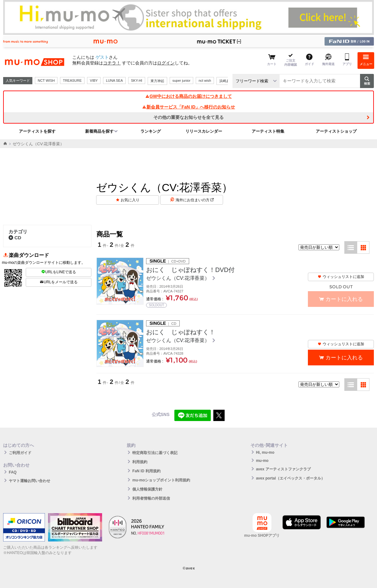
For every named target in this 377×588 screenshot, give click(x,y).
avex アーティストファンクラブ (283, 469)
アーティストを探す (37, 131)
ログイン (166, 63)
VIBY (94, 80)
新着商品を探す (99, 131)
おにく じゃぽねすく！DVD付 (190, 270)
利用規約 (140, 462)
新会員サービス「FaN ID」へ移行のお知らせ (188, 107)
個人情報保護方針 (147, 489)
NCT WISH (46, 80)
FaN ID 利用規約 (146, 471)
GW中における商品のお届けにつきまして (188, 96)
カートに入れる (344, 358)
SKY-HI (137, 80)
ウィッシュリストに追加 (341, 277)
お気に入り (130, 200)
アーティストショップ (336, 131)
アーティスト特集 (268, 131)
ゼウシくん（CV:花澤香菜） (179, 278)
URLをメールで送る (59, 282)
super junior (181, 80)
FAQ (13, 472)
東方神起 (157, 81)
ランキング (151, 131)
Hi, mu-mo (265, 452)
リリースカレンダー (204, 131)
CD (15, 238)
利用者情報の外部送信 (151, 498)
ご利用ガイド (20, 453)
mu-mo (262, 461)
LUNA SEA (114, 80)
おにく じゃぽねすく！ (181, 332)
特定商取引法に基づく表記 (155, 453)
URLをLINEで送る (59, 272)
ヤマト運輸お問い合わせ (30, 481)
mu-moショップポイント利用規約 (161, 480)
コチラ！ (112, 63)
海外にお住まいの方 (195, 200)
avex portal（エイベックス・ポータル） (290, 478)
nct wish (205, 80)
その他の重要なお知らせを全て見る (188, 117)
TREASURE (72, 80)
